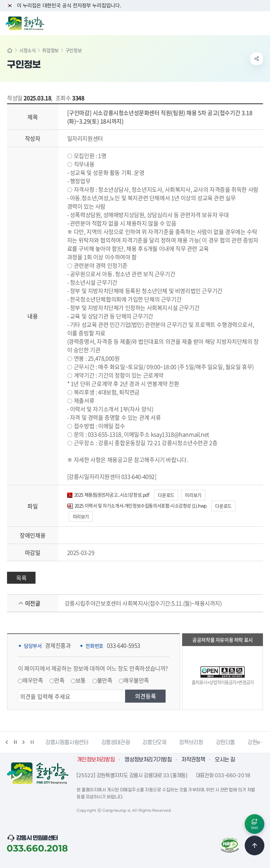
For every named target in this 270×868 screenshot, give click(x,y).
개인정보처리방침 (96, 760)
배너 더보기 (32, 742)
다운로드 (166, 495)
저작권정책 (193, 760)
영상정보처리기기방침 (148, 760)
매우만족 (33, 680)
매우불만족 (136, 680)
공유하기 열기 (257, 59)
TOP (255, 845)
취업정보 (50, 50)
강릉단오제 (154, 742)
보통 (81, 680)
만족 (59, 680)
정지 (15, 742)
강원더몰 (226, 742)
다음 (24, 742)
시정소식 (27, 50)
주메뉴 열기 (261, 23)
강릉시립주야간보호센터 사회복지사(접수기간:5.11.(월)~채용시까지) (143, 603)
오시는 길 (225, 760)
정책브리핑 (191, 742)
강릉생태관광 (116, 742)
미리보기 (193, 495)
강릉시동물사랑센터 (67, 742)
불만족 (105, 680)
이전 (7, 742)
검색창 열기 (246, 23)
